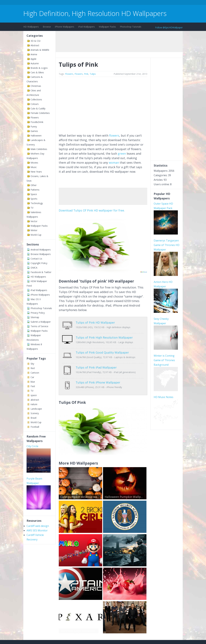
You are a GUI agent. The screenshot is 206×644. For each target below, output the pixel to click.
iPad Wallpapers (87, 27)
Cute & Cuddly (38, 108)
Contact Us (36, 259)
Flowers (35, 118)
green (122, 154)
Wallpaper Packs (107, 27)
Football (35, 427)
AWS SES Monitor (37, 530)
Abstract (35, 45)
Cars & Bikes (37, 72)
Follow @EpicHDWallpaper (169, 27)
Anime (34, 54)
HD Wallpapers (31, 27)
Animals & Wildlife (40, 50)
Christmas (36, 86)
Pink (86, 74)
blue (33, 382)
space (34, 395)
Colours (35, 104)
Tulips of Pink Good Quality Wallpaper (102, 348)
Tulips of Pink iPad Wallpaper (96, 360)
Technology (37, 203)
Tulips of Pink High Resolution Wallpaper (104, 335)
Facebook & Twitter (41, 272)
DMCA (34, 268)
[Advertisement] (82, 3)
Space (34, 194)
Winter (34, 230)
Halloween (36, 136)
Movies (34, 163)
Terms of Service (39, 326)
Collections (36, 99)
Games (34, 131)
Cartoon (35, 373)
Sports (34, 199)
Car (32, 377)
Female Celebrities (40, 113)
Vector (34, 221)
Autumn (35, 63)
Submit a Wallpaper (41, 322)
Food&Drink (37, 122)
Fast (33, 386)
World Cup (36, 235)
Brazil (33, 418)
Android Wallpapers (41, 250)
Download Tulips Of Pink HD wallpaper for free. (92, 210)
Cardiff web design (38, 526)
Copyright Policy (39, 263)
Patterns (35, 190)
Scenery (35, 413)
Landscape (36, 409)
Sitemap (35, 317)
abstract (35, 400)
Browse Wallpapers (41, 254)
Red (33, 368)
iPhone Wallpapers (65, 27)
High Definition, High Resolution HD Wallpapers (95, 13)
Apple (33, 59)
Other (34, 185)
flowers (114, 135)
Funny (34, 127)
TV (32, 208)
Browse (47, 27)
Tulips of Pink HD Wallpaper (95, 322)
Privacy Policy (38, 313)
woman (114, 163)
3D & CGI (35, 41)
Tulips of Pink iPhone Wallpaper (98, 373)
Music (34, 167)
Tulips (93, 74)
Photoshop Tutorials (131, 27)
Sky (32, 364)
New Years (36, 172)
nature (34, 404)
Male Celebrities (39, 149)
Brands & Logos (39, 68)
